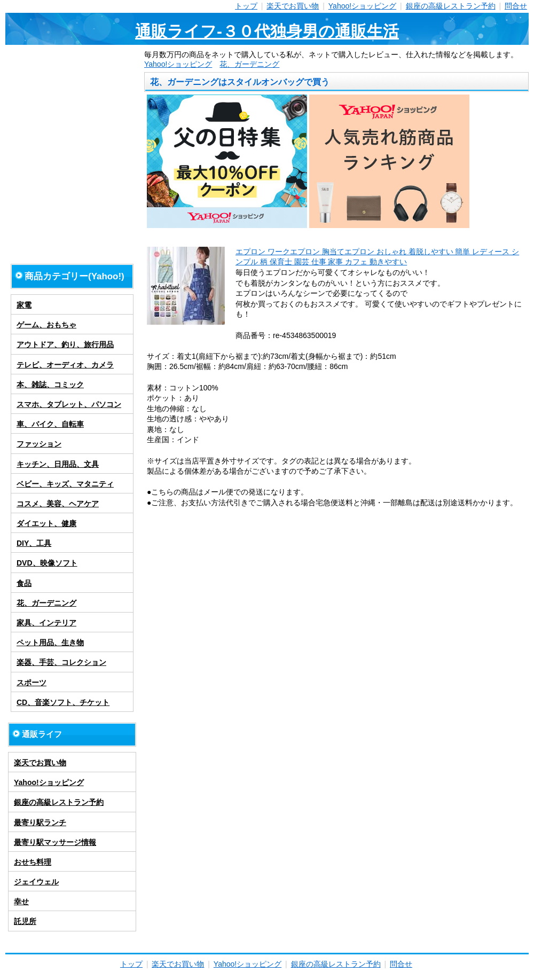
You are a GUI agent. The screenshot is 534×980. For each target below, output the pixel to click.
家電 (24, 305)
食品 (24, 583)
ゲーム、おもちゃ (46, 325)
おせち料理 (33, 862)
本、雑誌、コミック (50, 385)
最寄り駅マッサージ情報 (55, 842)
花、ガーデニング (249, 64)
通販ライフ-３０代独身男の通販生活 (267, 31)
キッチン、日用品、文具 (58, 464)
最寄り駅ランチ (40, 822)
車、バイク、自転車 (50, 424)
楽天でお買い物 (293, 6)
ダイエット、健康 (46, 523)
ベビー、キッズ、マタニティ (65, 484)
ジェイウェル (36, 882)
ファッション (39, 444)
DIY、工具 (34, 543)
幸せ (21, 901)
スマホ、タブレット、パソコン (69, 404)
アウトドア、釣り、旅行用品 (65, 344)
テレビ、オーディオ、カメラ (65, 365)
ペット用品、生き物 (50, 642)
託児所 (25, 921)
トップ (246, 6)
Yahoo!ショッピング (362, 6)
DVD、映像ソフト (47, 563)
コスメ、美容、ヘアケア (58, 504)
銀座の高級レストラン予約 (451, 6)
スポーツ (32, 683)
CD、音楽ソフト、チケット (63, 702)
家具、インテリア (46, 623)
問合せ (516, 6)
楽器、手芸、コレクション (61, 662)
